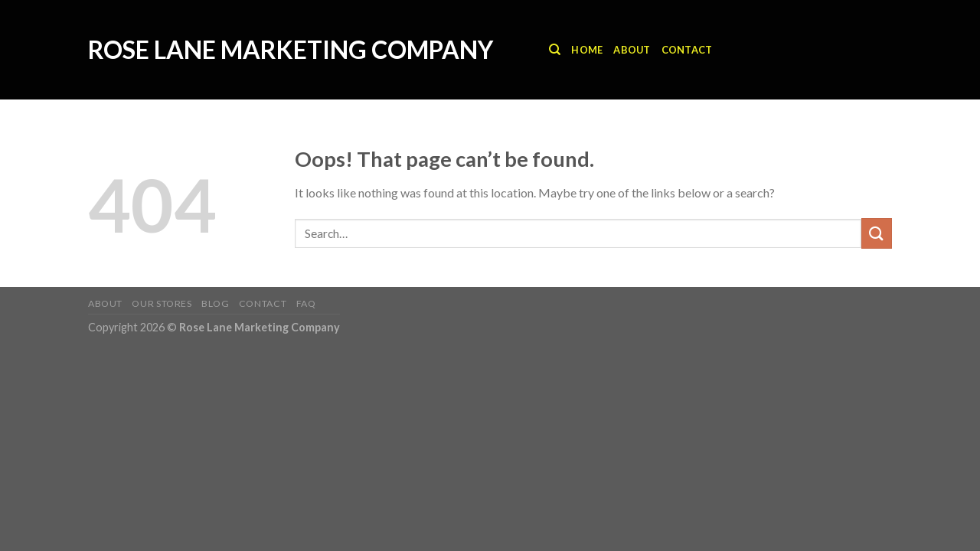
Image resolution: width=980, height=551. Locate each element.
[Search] (555, 50)
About (632, 50)
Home (587, 50)
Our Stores (162, 303)
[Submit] (877, 233)
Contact (687, 50)
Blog (215, 303)
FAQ (306, 303)
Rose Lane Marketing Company (291, 50)
